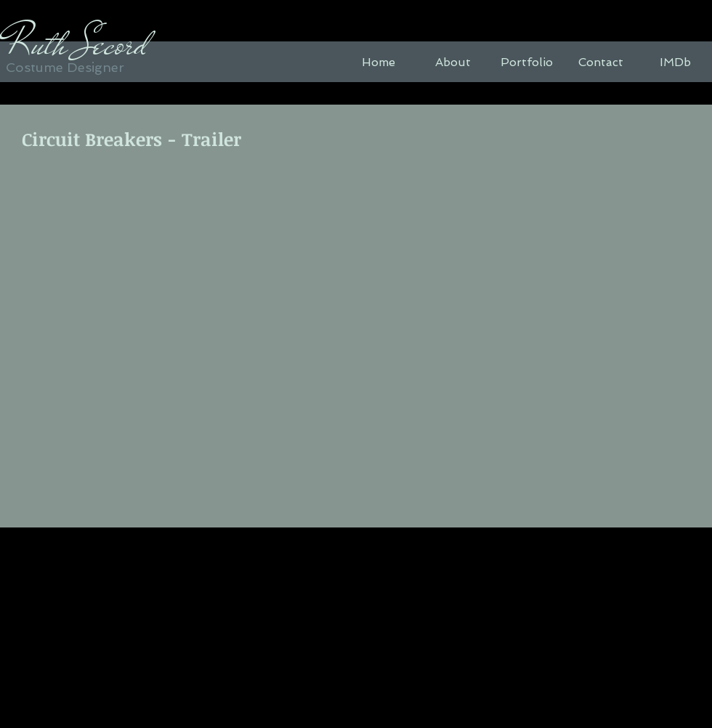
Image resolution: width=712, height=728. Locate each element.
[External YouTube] (355, 340)
